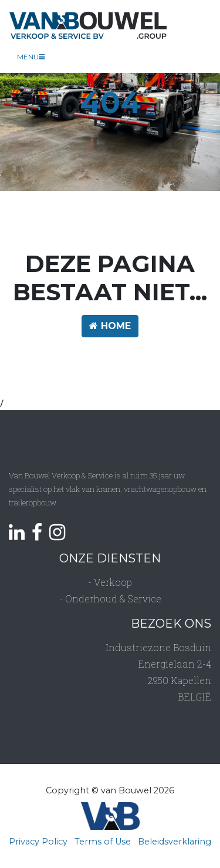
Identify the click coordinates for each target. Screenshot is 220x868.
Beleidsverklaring (175, 842)
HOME (110, 326)
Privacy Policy (38, 842)
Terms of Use (103, 842)
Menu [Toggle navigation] (31, 57)
